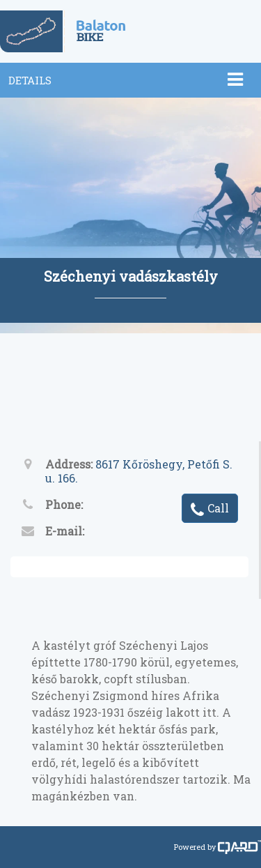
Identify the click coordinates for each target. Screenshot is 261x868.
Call (210, 509)
